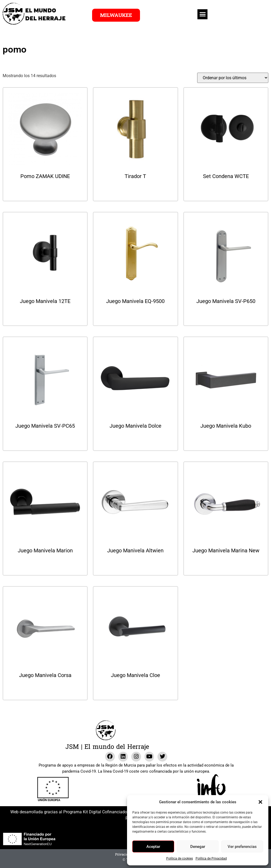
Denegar (198, 847)
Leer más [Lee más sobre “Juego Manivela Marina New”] (226, 565)
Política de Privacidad (211, 858)
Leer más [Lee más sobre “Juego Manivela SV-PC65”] (45, 440)
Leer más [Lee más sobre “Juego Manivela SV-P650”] (226, 315)
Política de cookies (180, 858)
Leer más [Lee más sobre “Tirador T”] (135, 190)
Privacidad (124, 855)
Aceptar (153, 847)
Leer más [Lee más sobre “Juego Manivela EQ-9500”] (135, 315)
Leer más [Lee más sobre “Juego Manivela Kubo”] (226, 440)
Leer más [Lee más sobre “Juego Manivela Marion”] (45, 565)
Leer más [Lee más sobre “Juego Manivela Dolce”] (135, 440)
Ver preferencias (242, 847)
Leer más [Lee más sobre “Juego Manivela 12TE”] (45, 315)
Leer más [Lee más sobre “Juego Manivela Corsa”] (45, 689)
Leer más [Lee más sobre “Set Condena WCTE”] (226, 190)
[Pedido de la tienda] (233, 78)
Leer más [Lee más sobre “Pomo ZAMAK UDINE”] (45, 190)
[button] (260, 802)
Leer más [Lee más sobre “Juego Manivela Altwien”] (135, 565)
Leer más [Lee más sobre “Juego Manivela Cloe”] (135, 689)
